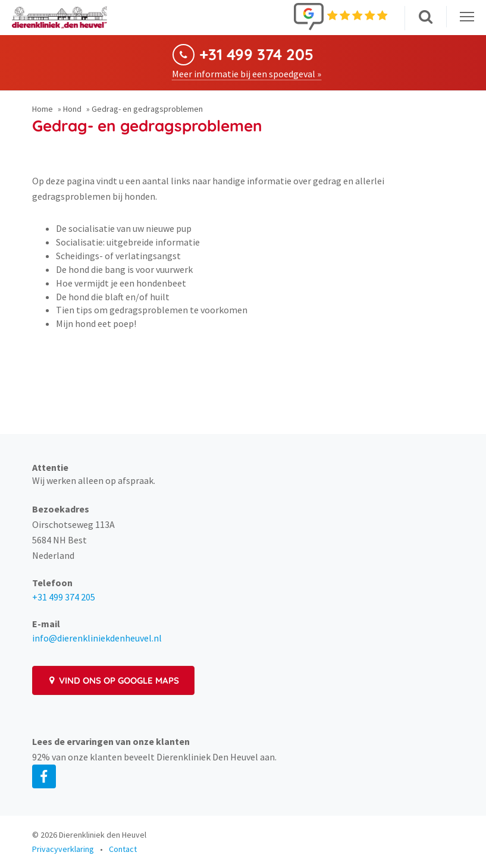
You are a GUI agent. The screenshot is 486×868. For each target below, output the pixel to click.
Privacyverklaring (63, 849)
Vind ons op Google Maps (113, 680)
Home (43, 109)
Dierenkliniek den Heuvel (103, 835)
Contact (123, 849)
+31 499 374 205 (256, 55)
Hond (72, 109)
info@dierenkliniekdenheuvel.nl (97, 638)
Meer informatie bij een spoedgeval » (247, 74)
